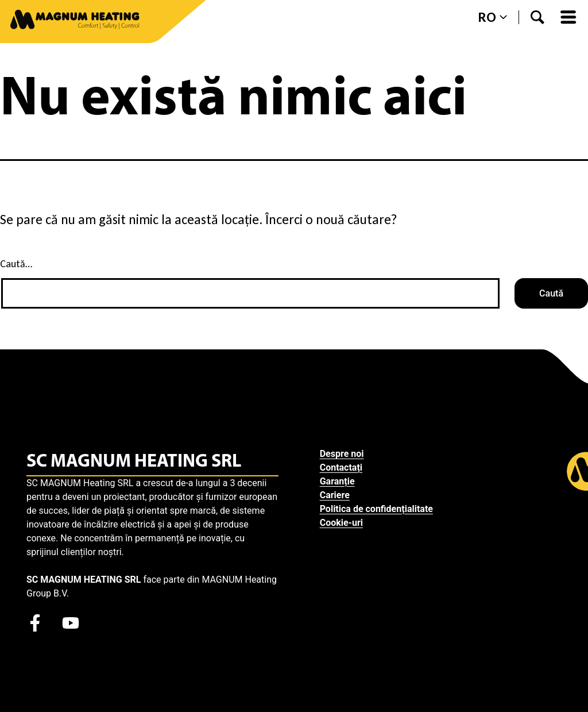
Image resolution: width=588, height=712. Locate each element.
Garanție (337, 481)
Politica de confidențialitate (376, 509)
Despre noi (342, 454)
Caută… (16, 264)
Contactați (341, 467)
